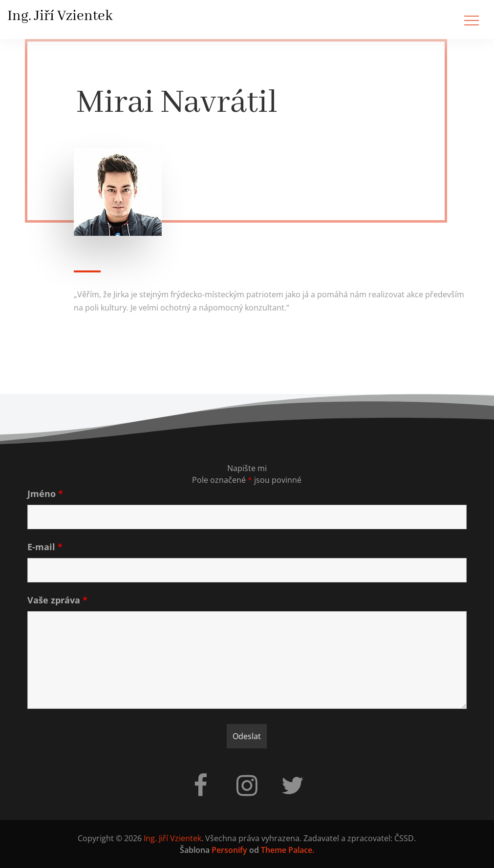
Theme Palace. (288, 850)
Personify (229, 850)
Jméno (45, 494)
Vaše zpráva (57, 600)
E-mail (45, 547)
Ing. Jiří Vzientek (60, 16)
